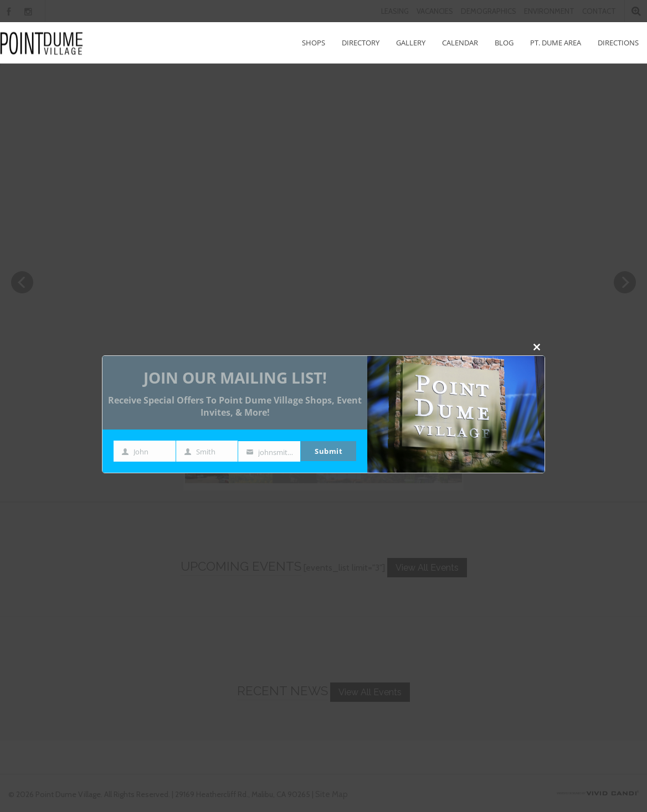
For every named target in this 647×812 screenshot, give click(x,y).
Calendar (460, 43)
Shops (314, 43)
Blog (504, 43)
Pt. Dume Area (556, 43)
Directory (361, 43)
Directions (618, 43)
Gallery (411, 43)
